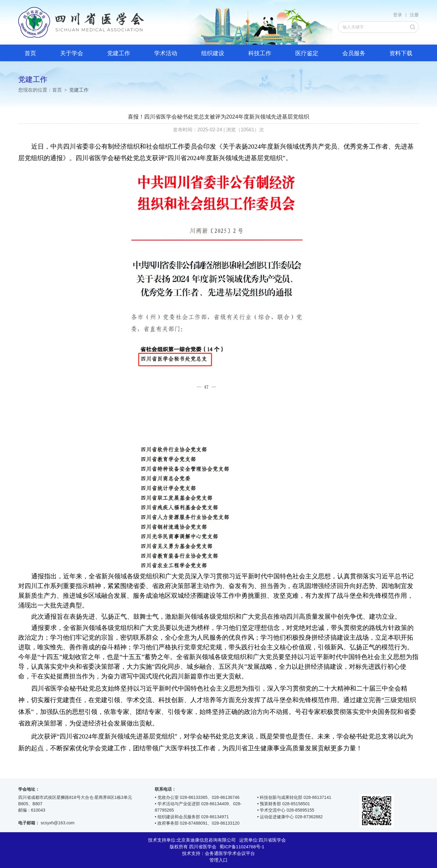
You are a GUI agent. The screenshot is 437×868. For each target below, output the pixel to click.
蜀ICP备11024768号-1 (242, 847)
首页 (30, 53)
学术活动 (166, 53)
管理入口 (218, 860)
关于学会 (72, 53)
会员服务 (354, 53)
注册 (414, 15)
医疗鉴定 (307, 53)
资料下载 (401, 53)
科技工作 (260, 53)
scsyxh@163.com (58, 823)
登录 (398, 15)
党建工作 (119, 53)
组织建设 (213, 53)
